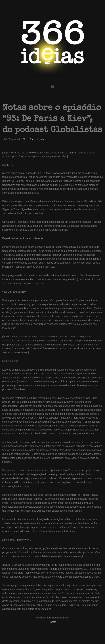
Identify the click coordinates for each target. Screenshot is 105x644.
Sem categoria (37, 139)
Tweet (53, 623)
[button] (52, 87)
